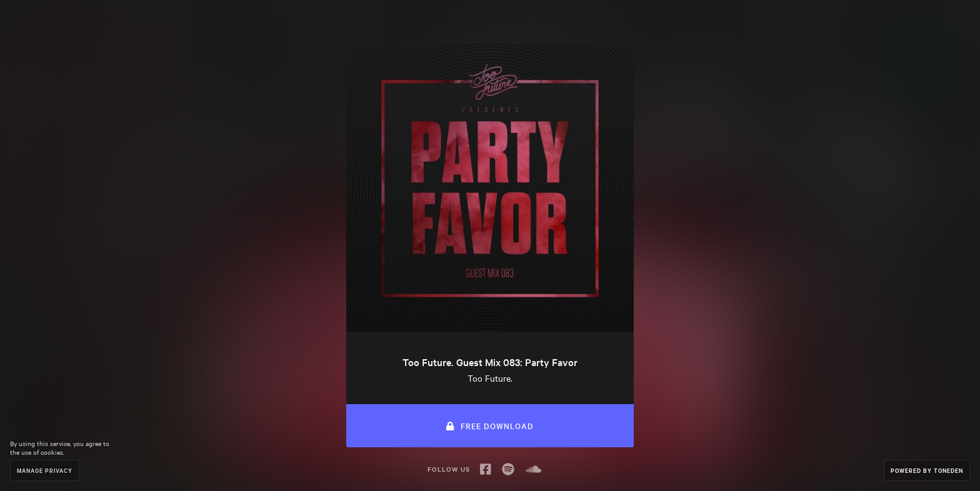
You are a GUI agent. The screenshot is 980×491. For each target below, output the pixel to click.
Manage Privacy (45, 470)
